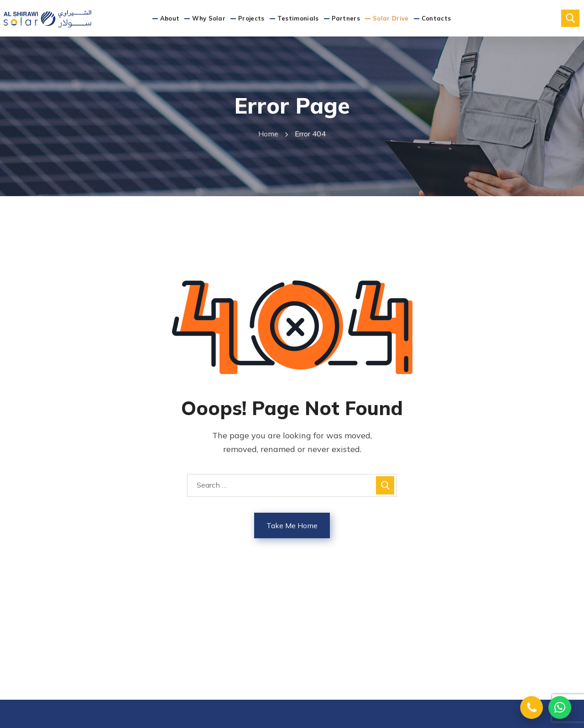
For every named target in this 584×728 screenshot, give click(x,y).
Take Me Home (292, 525)
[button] (570, 18)
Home (268, 134)
